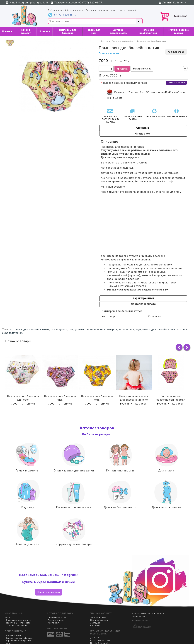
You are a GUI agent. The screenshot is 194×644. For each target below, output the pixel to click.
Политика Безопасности (18, 623)
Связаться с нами (57, 618)
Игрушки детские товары (178, 31)
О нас (8, 618)
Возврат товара (56, 620)
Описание (143, 128)
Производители (13, 635)
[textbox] (92, 21)
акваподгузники (13, 333)
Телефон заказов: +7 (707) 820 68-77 (76, 3)
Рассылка (95, 626)
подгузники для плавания (86, 330)
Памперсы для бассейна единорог (23, 398)
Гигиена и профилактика (148, 31)
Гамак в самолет (26, 31)
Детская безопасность (118, 31)
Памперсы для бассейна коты (97, 398)
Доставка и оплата (143, 304)
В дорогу (45, 31)
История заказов (99, 620)
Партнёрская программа (18, 641)
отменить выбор (176, 83)
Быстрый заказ (142, 69)
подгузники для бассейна (152, 330)
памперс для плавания (119, 330)
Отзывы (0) (143, 134)
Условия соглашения (16, 626)
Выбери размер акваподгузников (125, 83)
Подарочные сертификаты (19, 638)
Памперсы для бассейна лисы (60, 398)
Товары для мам (93, 31)
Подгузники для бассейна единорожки (171, 398)
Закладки (95, 623)
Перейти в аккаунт (49, 592)
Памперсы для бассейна (68, 31)
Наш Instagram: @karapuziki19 (27, 3)
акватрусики (59, 330)
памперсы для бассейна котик (29, 330)
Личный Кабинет (172, 3)
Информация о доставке (18, 620)
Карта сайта (54, 623)
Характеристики (143, 298)
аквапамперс (179, 330)
